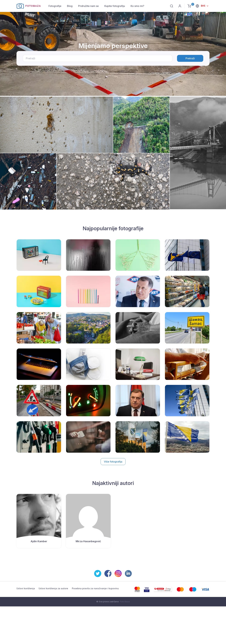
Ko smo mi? (137, 6)
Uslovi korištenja (26, 588)
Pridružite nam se (88, 6)
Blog (70, 6)
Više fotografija (113, 462)
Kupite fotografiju (115, 6)
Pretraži (190, 58)
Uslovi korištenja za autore (53, 588)
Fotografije (55, 6)
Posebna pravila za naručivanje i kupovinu (95, 588)
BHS (203, 6)
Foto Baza (125, 601)
